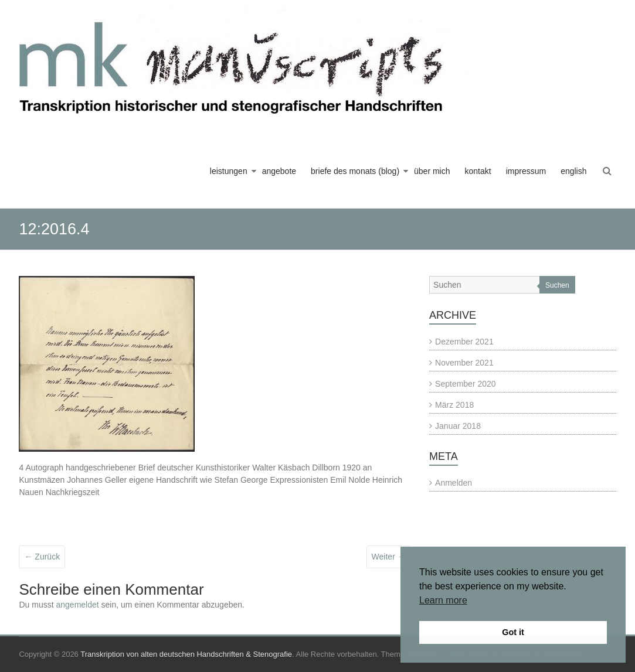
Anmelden (454, 483)
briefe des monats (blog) (355, 171)
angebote (279, 171)
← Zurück (42, 557)
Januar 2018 (458, 426)
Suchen (557, 285)
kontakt (478, 171)
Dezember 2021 (464, 342)
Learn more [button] (443, 600)
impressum (526, 171)
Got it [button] (513, 632)
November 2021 (464, 363)
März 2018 (454, 405)
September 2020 (466, 384)
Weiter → (389, 557)
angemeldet (78, 605)
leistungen (229, 171)
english (573, 171)
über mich (432, 171)
